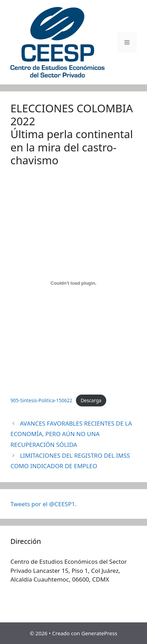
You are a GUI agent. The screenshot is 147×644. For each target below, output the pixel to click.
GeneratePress (99, 633)
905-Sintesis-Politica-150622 (41, 400)
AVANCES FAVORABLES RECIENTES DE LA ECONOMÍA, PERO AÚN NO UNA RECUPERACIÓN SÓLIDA (71, 434)
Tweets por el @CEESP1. (44, 504)
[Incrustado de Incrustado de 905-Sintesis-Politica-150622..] (73, 283)
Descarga (91, 400)
